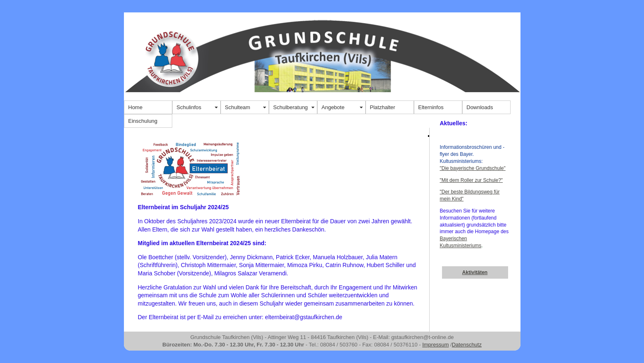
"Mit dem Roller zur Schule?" (472, 180)
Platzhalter (382, 107)
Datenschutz (467, 345)
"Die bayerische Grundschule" (473, 168)
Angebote (333, 107)
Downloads (480, 107)
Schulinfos (189, 107)
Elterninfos (431, 107)
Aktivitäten (475, 272)
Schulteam (237, 107)
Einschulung (143, 121)
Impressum (435, 345)
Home (135, 107)
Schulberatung (290, 107)
